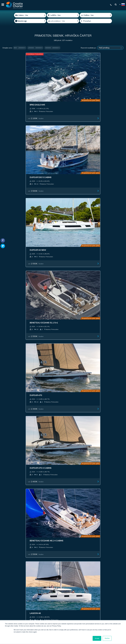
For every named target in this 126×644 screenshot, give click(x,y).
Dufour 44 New (74, 74)
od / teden (12, 88)
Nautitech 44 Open (107, 167)
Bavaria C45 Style (76, 257)
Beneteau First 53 (106, 302)
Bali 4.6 (8, 350)
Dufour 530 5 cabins (46, 74)
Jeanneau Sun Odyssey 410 (109, 214)
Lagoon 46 (102, 122)
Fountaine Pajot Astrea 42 (13, 304)
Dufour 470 (10, 122)
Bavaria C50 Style (106, 257)
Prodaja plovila (28, 556)
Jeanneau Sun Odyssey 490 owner (109, 444)
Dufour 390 (41, 302)
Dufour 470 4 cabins (46, 122)
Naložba (43, 556)
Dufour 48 (102, 350)
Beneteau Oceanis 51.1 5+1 (109, 76)
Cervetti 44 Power (45, 167)
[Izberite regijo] (30, 21)
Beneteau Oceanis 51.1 (47, 257)
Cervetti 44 (10, 167)
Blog (88, 556)
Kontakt (96, 556)
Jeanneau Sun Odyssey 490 (78, 444)
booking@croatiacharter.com (14, 610)
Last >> (81, 476)
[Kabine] (30, 15)
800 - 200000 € (20, 48)
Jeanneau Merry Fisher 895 (78, 304)
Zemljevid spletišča (113, 556)
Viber (3, 605)
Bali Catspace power (78, 350)
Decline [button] (107, 638)
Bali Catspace (74, 395)
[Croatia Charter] (15, 5)
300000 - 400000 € (52, 48)
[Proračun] (96, 21)
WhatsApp (6, 602)
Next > (74, 476)
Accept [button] (97, 638)
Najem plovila (11, 556)
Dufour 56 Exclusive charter (15, 444)
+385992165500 (12, 600)
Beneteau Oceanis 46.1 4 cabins (78, 123)
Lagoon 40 (102, 395)
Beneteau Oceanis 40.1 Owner (47, 397)
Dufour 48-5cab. (13, 395)
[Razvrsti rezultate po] (110, 48)
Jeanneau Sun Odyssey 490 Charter (47, 444)
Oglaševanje (56, 556)
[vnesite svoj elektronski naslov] (67, 582)
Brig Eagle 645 (12, 74)
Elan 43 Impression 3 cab (77, 168)
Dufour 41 (10, 212)
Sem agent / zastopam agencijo (65, 589)
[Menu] (2, 5)
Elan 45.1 (40, 350)
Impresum (70, 556)
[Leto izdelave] (63, 21)
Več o (80, 556)
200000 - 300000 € (35, 48)
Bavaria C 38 (11, 257)
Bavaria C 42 (73, 212)
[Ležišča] (63, 15)
